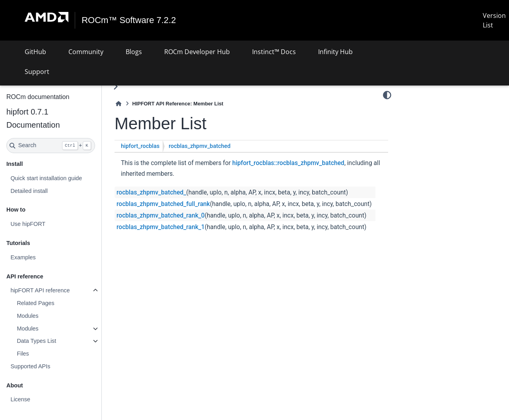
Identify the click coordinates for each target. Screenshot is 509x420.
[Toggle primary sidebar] (116, 87)
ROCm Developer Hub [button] (197, 52)
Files (23, 354)
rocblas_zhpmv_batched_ (151, 192)
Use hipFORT (28, 224)
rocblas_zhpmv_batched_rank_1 (161, 227)
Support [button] (37, 72)
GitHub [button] (35, 52)
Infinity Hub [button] (335, 52)
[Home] (119, 104)
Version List (494, 20)
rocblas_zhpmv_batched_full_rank (163, 204)
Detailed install (29, 191)
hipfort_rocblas (140, 146)
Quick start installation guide (46, 178)
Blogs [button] (134, 52)
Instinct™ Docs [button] (274, 52)
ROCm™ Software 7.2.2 (129, 20)
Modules (27, 316)
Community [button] (86, 52)
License (20, 399)
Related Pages (35, 303)
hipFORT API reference (40, 290)
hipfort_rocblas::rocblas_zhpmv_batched (288, 163)
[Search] (51, 146)
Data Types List (36, 341)
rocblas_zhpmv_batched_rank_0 (161, 216)
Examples (23, 257)
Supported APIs (30, 366)
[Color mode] (387, 95)
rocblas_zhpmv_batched (199, 146)
